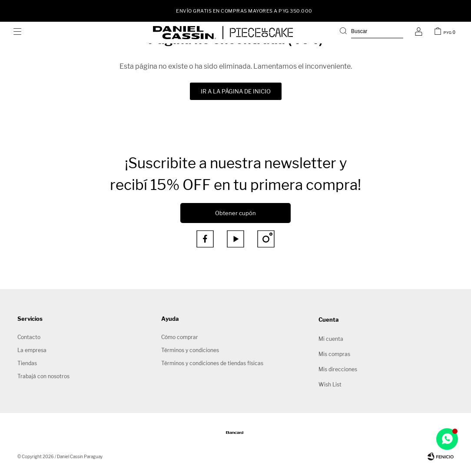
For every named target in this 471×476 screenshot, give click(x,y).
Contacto (29, 337)
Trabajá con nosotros (43, 376)
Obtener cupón (235, 213)
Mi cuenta (331, 339)
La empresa (32, 350)
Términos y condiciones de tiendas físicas (212, 363)
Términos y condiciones (190, 350)
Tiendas (27, 363)
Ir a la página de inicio (236, 91)
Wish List (330, 384)
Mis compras (334, 354)
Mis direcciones (338, 369)
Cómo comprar (180, 337)
